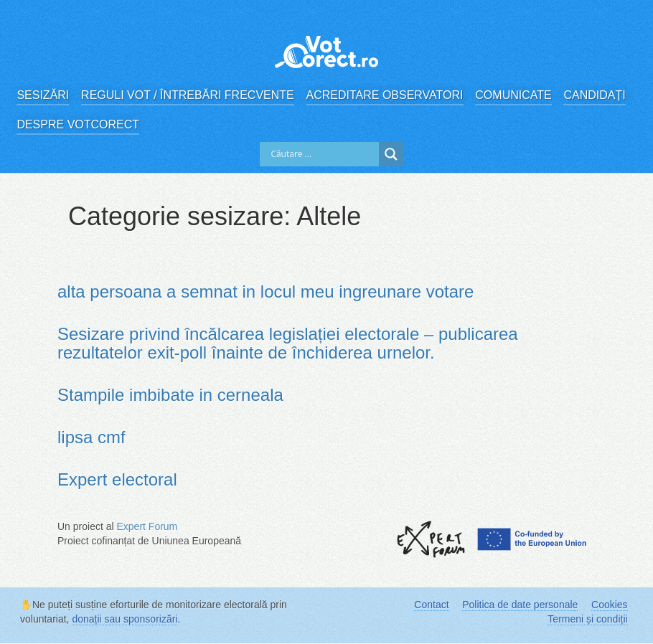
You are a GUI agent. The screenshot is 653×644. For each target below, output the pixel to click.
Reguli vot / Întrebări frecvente (188, 95)
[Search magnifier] (391, 154)
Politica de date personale (520, 605)
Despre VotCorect (78, 124)
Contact (431, 605)
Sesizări (43, 95)
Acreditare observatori (385, 95)
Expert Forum (147, 526)
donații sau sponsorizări (125, 619)
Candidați (594, 95)
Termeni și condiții (587, 619)
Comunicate (513, 95)
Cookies (610, 605)
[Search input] (323, 154)
